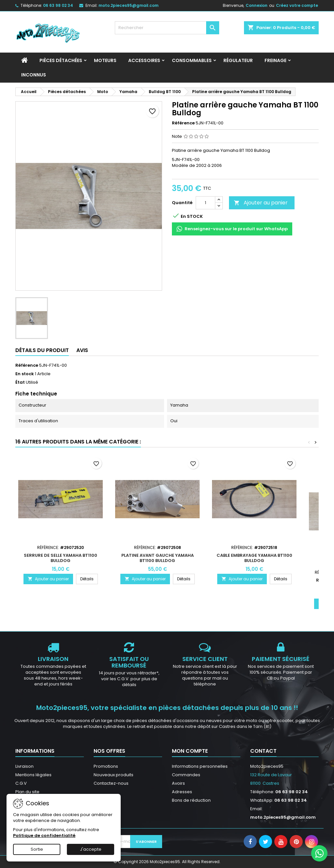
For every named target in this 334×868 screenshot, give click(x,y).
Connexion (257, 5)
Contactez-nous (111, 783)
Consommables (192, 60)
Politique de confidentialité (44, 836)
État (20, 382)
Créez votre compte (297, 5)
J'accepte (91, 849)
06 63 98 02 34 (58, 5)
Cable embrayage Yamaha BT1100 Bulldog (254, 558)
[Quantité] (205, 203)
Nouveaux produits (114, 775)
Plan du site (27, 792)
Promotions (106, 766)
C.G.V (21, 783)
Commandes (186, 775)
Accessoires (144, 60)
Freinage (275, 60)
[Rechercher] (167, 28)
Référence (183, 123)
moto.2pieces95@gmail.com (129, 5)
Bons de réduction (191, 800)
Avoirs (178, 783)
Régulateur (238, 60)
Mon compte (190, 751)
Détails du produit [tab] (42, 350)
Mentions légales (33, 775)
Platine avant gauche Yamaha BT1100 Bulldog (158, 558)
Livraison (24, 766)
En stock (25, 374)
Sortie (37, 849)
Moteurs (105, 60)
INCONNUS (34, 75)
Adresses (182, 792)
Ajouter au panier (261, 203)
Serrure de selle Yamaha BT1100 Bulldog (61, 558)
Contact (263, 751)
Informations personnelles (200, 766)
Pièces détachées (61, 60)
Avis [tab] (82, 350)
